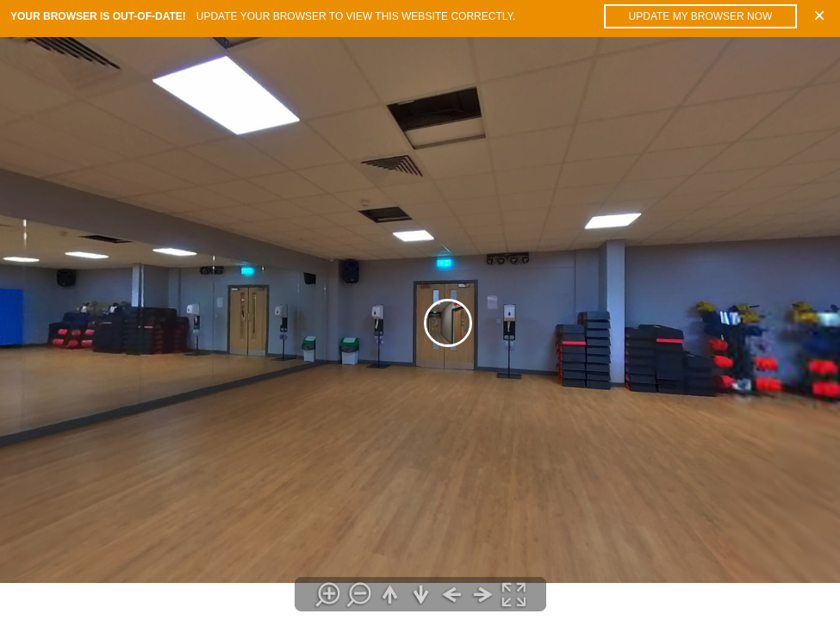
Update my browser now (701, 16)
